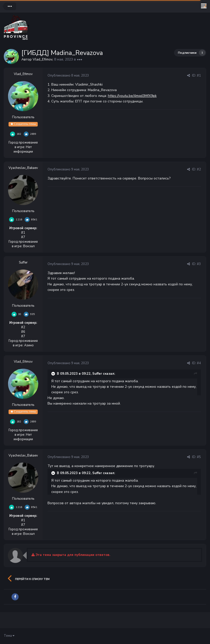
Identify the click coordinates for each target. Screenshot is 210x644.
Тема (9, 636)
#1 (199, 76)
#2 (199, 169)
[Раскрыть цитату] (54, 374)
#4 (199, 363)
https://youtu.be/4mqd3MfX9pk (132, 96)
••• (80, 59)
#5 (199, 457)
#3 (199, 264)
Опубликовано (68, 76)
